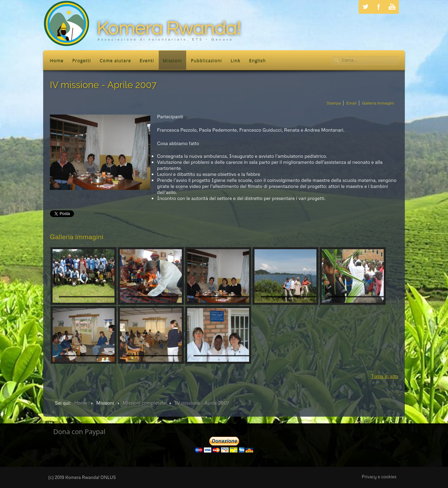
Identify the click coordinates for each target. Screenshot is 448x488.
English (257, 60)
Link (236, 60)
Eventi (147, 60)
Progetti (82, 60)
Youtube (392, 7)
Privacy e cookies (379, 477)
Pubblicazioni (206, 60)
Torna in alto (385, 376)
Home (57, 60)
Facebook (379, 7)
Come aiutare (116, 60)
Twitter (365, 7)
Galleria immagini (378, 103)
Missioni (172, 60)
